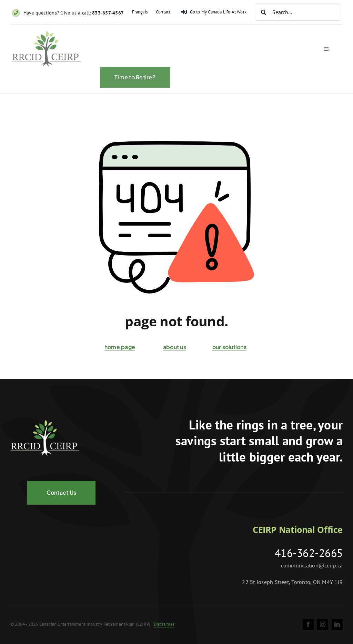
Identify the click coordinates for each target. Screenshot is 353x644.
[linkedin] (337, 624)
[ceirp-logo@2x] (46, 35)
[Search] (263, 12)
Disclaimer (164, 624)
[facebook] (308, 624)
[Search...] (298, 12)
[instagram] (323, 624)
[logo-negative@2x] (45, 423)
